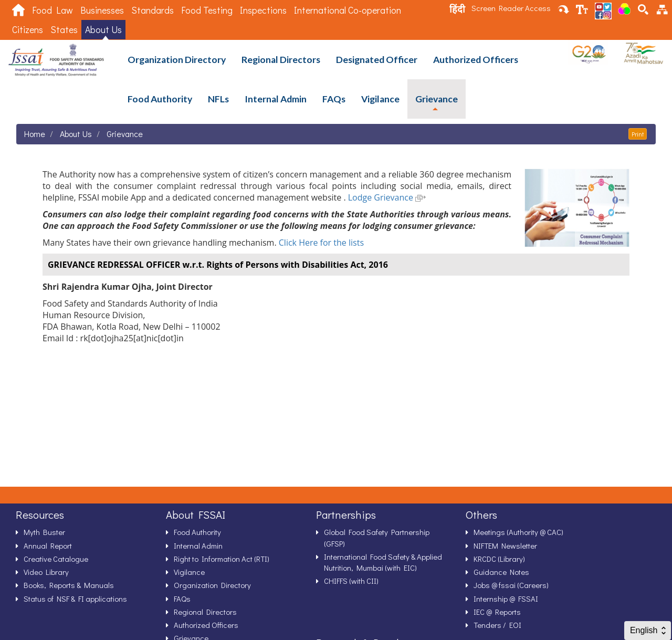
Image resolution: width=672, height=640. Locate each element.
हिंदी (457, 9)
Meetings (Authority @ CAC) (518, 532)
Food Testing (207, 10)
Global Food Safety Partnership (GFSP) (377, 537)
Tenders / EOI (497, 625)
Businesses (102, 10)
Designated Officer (377, 60)
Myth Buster (44, 532)
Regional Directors (281, 60)
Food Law (52, 10)
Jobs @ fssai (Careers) (511, 585)
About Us (103, 30)
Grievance (437, 99)
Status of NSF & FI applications (75, 599)
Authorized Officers (476, 60)
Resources (40, 515)
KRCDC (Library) (499, 559)
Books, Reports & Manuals (69, 585)
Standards (153, 10)
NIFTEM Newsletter (505, 545)
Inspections (263, 10)
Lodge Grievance (387, 197)
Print (638, 134)
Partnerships (346, 515)
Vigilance (380, 99)
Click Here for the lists (321, 243)
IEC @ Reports (497, 612)
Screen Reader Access (511, 8)
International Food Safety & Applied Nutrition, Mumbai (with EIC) (383, 562)
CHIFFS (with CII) (351, 581)
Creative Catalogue (56, 559)
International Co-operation (348, 10)
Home (35, 134)
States (64, 30)
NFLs (218, 99)
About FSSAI (196, 515)
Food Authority (160, 99)
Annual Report (48, 545)
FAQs (334, 99)
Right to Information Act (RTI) (222, 559)
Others (481, 515)
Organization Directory (177, 60)
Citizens (28, 30)
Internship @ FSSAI (506, 599)
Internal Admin (276, 99)
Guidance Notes (501, 572)
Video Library (46, 572)
